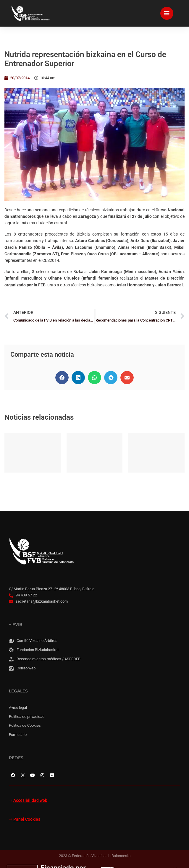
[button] (62, 378)
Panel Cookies (27, 819)
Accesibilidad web (30, 800)
